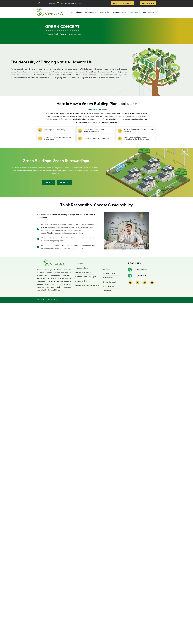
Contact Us (152, 12)
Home (72, 12)
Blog (144, 12)
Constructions (91, 12)
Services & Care (121, 12)
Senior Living (106, 12)
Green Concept (135, 12)
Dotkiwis (73, 300)
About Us (80, 12)
